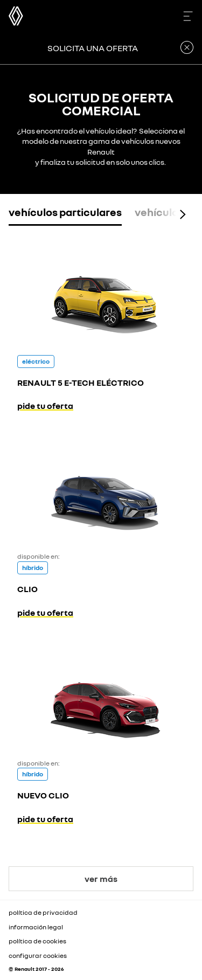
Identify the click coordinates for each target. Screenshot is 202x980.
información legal (36, 927)
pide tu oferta (45, 406)
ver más (101, 879)
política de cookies (37, 941)
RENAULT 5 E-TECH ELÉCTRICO (81, 383)
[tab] (65, 214)
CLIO (27, 589)
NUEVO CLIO (43, 795)
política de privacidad (43, 912)
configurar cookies (38, 956)
